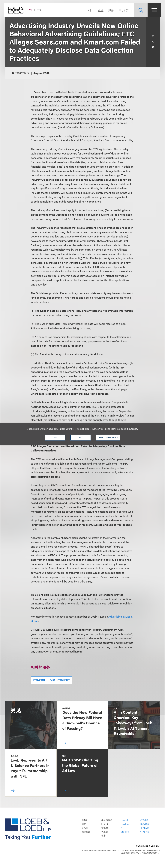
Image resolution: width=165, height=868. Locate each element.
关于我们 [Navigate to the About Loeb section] (123, 10)
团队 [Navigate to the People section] (89, 10)
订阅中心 (145, 832)
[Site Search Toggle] (139, 10)
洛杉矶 (85, 820)
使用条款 (145, 828)
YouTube (125, 832)
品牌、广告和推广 (60, 680)
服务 (110, 10)
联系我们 (145, 820)
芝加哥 (85, 828)
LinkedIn (125, 820)
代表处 (105, 832)
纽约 (84, 824)
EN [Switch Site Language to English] (31, 10)
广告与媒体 (39, 680)
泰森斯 (105, 828)
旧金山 (105, 824)
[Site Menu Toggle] (153, 10)
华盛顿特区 (107, 820)
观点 (99, 10)
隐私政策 (145, 824)
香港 (103, 836)
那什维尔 (86, 832)
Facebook (125, 824)
